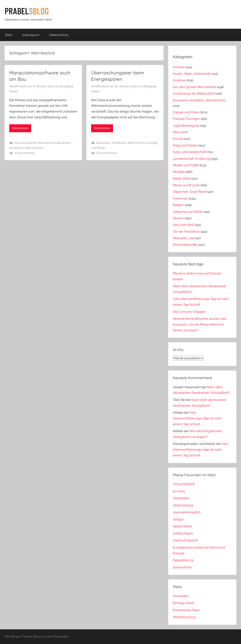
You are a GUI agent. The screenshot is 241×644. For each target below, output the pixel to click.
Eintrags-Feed (183, 603)
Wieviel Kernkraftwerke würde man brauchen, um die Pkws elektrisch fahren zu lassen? (200, 324)
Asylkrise (179, 80)
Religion (178, 205)
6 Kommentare (25, 153)
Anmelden (181, 596)
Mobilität (179, 172)
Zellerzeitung (183, 505)
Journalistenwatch (187, 512)
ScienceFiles (182, 567)
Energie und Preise (186, 112)
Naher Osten (182, 179)
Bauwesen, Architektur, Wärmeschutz (121, 143)
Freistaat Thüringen (186, 119)
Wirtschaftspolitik (185, 245)
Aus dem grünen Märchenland (35, 143)
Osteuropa (180, 198)
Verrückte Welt (183, 225)
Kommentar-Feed (186, 610)
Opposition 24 (183, 560)
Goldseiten (181, 498)
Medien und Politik (186, 165)
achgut (178, 519)
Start (9, 35)
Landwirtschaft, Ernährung (192, 159)
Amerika (179, 67)
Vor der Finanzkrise (186, 232)
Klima (177, 132)
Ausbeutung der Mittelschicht (194, 94)
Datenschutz (59, 35)
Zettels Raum (183, 533)
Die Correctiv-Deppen (189, 312)
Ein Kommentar (107, 153)
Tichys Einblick (184, 484)
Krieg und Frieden (185, 145)
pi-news (179, 491)
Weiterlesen (20, 128)
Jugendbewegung (186, 126)
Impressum (31, 35)
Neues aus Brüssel (186, 185)
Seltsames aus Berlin (188, 212)
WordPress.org (184, 617)
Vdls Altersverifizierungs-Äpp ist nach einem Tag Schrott (197, 418)
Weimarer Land (184, 238)
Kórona (178, 139)
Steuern (178, 218)
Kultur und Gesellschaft (189, 152)
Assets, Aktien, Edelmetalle (192, 74)
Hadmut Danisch (185, 540)
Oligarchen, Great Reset (189, 192)
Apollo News (182, 526)
